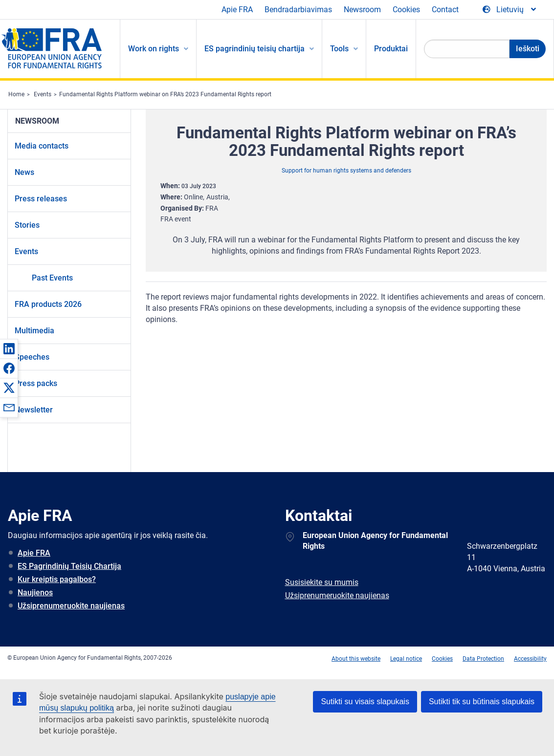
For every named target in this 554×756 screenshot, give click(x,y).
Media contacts (42, 146)
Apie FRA (237, 10)
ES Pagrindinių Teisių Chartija (69, 566)
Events (43, 94)
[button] (9, 348)
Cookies (406, 10)
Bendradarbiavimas (298, 10)
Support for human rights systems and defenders (346, 171)
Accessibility (530, 659)
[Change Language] (510, 10)
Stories (27, 225)
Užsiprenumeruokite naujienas (71, 606)
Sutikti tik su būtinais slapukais (482, 702)
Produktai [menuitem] (391, 49)
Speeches (32, 357)
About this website (356, 659)
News (24, 172)
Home (16, 94)
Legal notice (406, 659)
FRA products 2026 (48, 304)
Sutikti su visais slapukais (365, 702)
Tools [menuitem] (339, 49)
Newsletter (34, 410)
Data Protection (483, 659)
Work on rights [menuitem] (154, 49)
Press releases (41, 199)
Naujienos (35, 593)
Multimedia (34, 331)
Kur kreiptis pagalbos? (57, 579)
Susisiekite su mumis (322, 582)
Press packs (36, 383)
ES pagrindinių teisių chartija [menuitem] (255, 49)
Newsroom (362, 10)
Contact (445, 10)
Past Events (52, 278)
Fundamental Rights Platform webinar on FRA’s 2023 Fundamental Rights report (165, 94)
